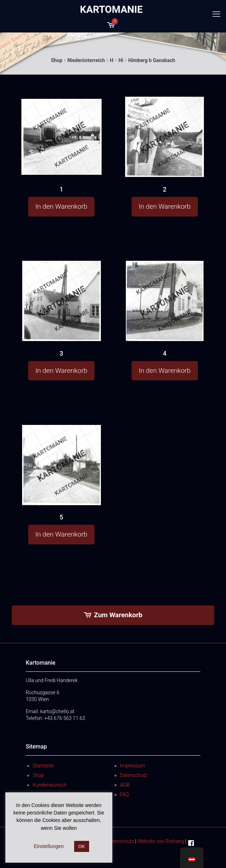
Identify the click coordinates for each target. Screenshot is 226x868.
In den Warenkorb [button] (61, 206)
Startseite (43, 766)
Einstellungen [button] (49, 846)
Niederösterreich (86, 60)
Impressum (133, 766)
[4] (165, 302)
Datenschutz (134, 775)
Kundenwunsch (50, 785)
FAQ (125, 795)
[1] (61, 135)
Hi (121, 60)
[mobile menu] (216, 14)
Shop (57, 60)
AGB (125, 785)
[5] (61, 466)
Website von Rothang (161, 841)
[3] (61, 302)
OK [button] (82, 846)
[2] (165, 138)
